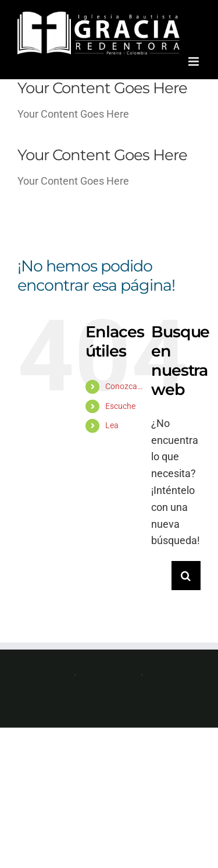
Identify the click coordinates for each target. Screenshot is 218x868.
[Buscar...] (161, 576)
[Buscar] (186, 576)
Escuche (120, 406)
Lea (112, 425)
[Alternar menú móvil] (194, 61)
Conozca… (124, 386)
